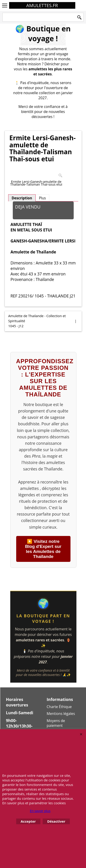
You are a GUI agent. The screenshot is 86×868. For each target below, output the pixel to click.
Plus (42, 198)
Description (22, 198)
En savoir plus (40, 811)
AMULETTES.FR (42, 5)
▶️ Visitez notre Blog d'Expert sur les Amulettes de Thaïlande (43, 549)
